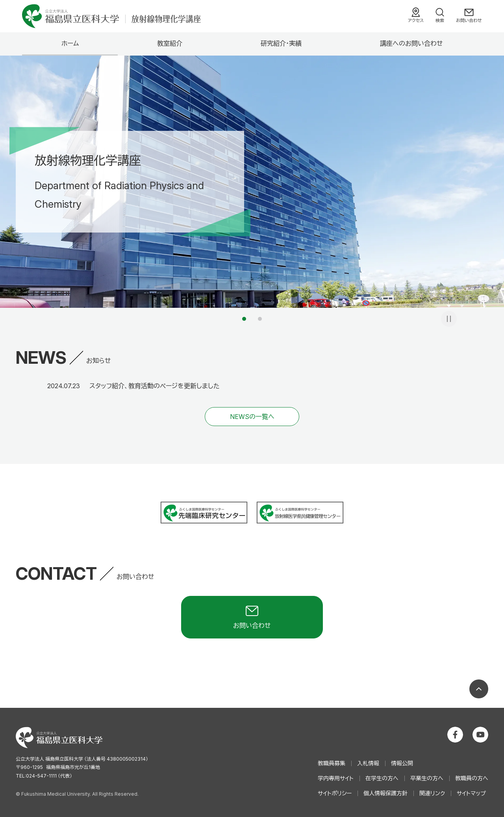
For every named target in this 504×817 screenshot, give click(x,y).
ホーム (70, 43)
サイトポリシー (335, 793)
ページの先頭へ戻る (479, 689)
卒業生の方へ (427, 778)
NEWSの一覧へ (252, 417)
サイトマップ (471, 793)
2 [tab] (260, 319)
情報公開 (402, 763)
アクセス (416, 20)
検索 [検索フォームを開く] (440, 20)
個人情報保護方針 (385, 793)
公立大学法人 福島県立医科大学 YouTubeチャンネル (480, 735)
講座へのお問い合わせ (411, 43)
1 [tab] (244, 319)
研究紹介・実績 (281, 43)
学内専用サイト (336, 778)
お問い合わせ (469, 20)
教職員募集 (332, 763)
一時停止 (449, 319)
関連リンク (432, 793)
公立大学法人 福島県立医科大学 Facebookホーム (455, 735)
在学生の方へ (382, 778)
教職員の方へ (472, 778)
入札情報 (368, 763)
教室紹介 (170, 43)
